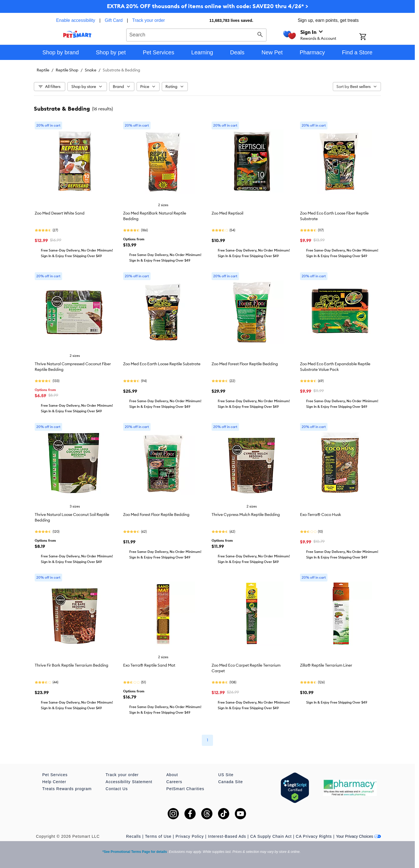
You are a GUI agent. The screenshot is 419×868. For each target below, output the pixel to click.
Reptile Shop (67, 70)
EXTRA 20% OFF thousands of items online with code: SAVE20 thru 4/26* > (208, 6)
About (172, 775)
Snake (91, 70)
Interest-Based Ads (227, 836)
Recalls (134, 836)
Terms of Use (158, 836)
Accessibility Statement (129, 782)
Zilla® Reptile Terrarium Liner (326, 665)
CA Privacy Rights (314, 836)
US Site (226, 775)
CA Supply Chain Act (271, 836)
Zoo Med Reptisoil (227, 213)
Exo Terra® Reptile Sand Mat (149, 665)
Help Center (54, 782)
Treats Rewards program (67, 789)
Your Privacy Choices (358, 836)
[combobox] (196, 34)
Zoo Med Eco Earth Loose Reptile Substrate (162, 364)
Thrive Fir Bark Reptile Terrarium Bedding (72, 665)
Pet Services (55, 775)
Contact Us (117, 789)
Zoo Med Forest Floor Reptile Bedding (245, 364)
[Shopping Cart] (370, 37)
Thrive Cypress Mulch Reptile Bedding (246, 515)
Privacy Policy (190, 836)
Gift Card (114, 20)
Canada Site (231, 782)
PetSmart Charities (185, 789)
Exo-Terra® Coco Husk (321, 515)
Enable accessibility (76, 20)
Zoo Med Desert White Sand (60, 213)
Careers (174, 782)
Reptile (43, 70)
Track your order (148, 20)
